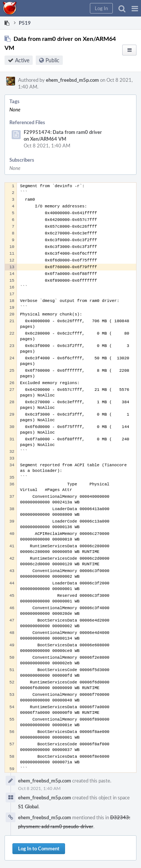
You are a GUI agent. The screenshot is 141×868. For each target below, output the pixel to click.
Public (52, 60)
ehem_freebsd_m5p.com (72, 80)
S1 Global (28, 806)
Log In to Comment (39, 848)
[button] (135, 8)
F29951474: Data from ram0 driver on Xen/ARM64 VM (63, 135)
